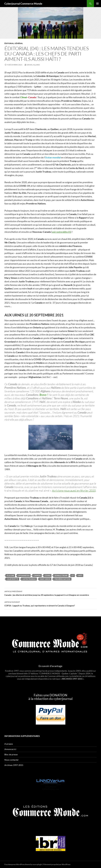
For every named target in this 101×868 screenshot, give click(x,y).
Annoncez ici (10, 749)
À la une (10, 575)
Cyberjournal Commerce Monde (23, 4)
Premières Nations (62, 579)
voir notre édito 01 (61, 232)
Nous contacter (12, 760)
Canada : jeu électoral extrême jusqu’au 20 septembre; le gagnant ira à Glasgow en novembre (50, 593)
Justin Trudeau (29, 579)
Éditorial (9, 43)
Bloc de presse (11, 754)
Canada (37, 575)
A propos (9, 744)
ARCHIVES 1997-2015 (72, 679)
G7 (73, 575)
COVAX (48, 575)
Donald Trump (61, 575)
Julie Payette (13, 579)
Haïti (80, 575)
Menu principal (97, 4)
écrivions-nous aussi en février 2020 (74, 491)
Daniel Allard (33, 65)
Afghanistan (24, 575)
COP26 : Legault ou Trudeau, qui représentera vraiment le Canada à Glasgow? (50, 604)
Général (19, 43)
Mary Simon (45, 579)
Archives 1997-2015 (14, 765)
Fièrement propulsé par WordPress (57, 864)
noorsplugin (37, 864)
